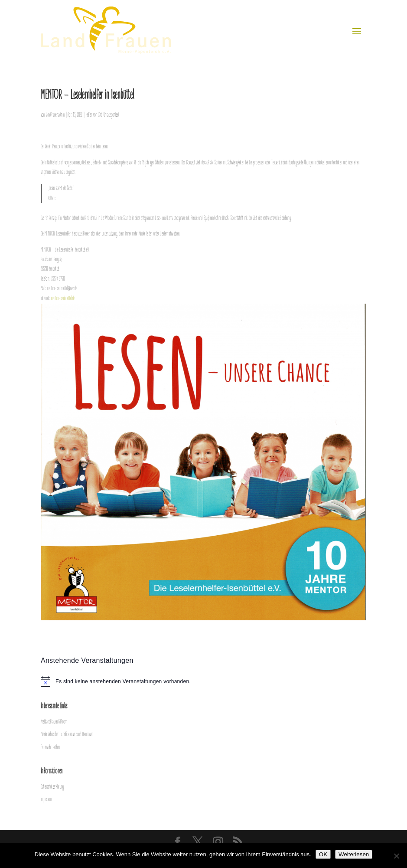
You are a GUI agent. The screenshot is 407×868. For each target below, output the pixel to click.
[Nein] (396, 856)
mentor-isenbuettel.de (63, 299)
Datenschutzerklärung (52, 787)
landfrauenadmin (55, 115)
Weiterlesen (354, 854)
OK (323, 854)
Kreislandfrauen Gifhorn (54, 722)
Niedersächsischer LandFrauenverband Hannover (67, 735)
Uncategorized (111, 115)
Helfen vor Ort (94, 115)
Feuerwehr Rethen (50, 748)
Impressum (46, 800)
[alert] (203, 681)
